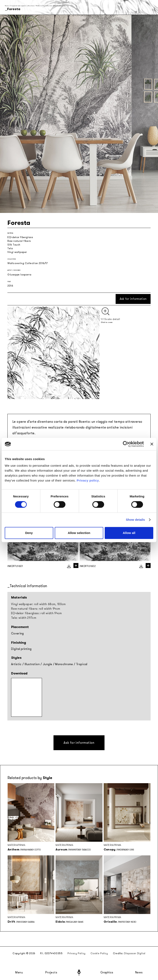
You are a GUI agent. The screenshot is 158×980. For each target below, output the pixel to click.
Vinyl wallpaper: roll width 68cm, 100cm (38, 604)
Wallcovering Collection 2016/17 (47, 6)
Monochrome (64, 664)
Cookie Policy (99, 953)
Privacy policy (88, 480)
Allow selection (79, 533)
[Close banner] (152, 444)
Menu (19, 973)
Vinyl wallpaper (17, 252)
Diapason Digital (135, 953)
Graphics (107, 973)
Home (7, 6)
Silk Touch (14, 245)
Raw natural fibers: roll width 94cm (36, 609)
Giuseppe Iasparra (19, 275)
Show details (135, 520)
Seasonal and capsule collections (22, 6)
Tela (10, 248)
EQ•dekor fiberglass (20, 237)
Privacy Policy (76, 953)
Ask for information (133, 299)
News (139, 973)
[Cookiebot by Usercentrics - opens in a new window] (126, 444)
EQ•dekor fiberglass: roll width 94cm (37, 613)
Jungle (47, 664)
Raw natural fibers (19, 241)
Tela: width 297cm (24, 618)
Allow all (129, 533)
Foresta (62, 6)
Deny (29, 533)
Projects (51, 973)
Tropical (82, 664)
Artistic (16, 664)
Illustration (32, 664)
